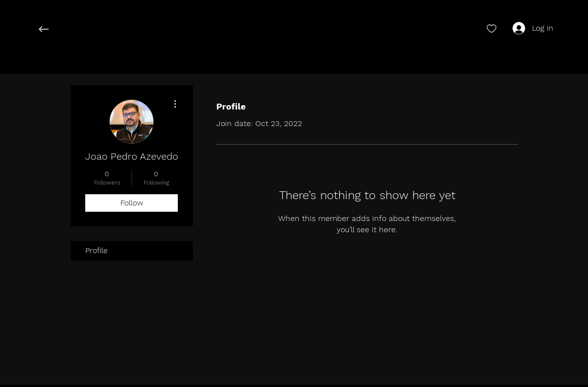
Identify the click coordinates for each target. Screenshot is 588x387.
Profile (96, 250)
